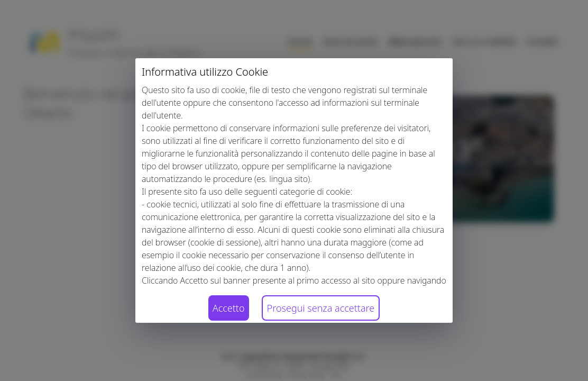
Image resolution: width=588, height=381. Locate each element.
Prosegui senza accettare (321, 308)
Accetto (229, 308)
